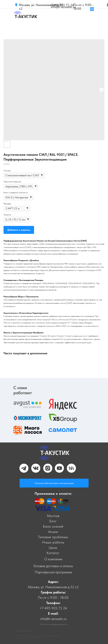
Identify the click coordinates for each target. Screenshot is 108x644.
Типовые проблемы (53, 537)
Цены (53, 548)
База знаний (53, 526)
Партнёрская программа (53, 572)
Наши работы (53, 542)
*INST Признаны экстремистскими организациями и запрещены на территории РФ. (37, 637)
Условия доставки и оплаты (53, 566)
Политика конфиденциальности (53, 624)
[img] (25, 17)
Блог (53, 521)
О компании (53, 559)
